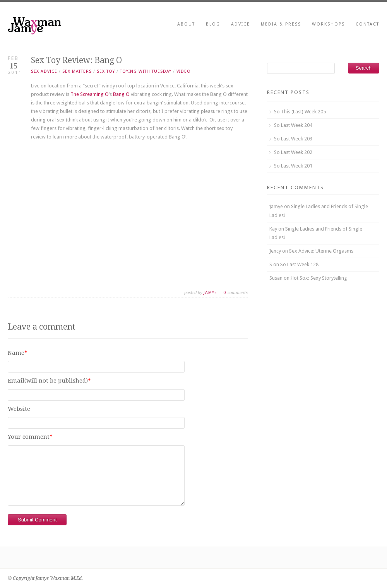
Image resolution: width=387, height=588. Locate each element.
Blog (213, 24)
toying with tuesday (146, 71)
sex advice (44, 71)
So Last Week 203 (293, 139)
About (186, 24)
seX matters (77, 71)
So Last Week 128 (299, 264)
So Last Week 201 (293, 166)
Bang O (121, 94)
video (184, 71)
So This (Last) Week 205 (300, 112)
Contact (367, 24)
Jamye (210, 293)
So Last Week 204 (293, 125)
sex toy (106, 71)
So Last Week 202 (293, 152)
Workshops (328, 24)
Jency (275, 251)
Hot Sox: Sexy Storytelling (319, 278)
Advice (241, 24)
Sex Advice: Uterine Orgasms (321, 251)
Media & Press (281, 24)
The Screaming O (90, 94)
